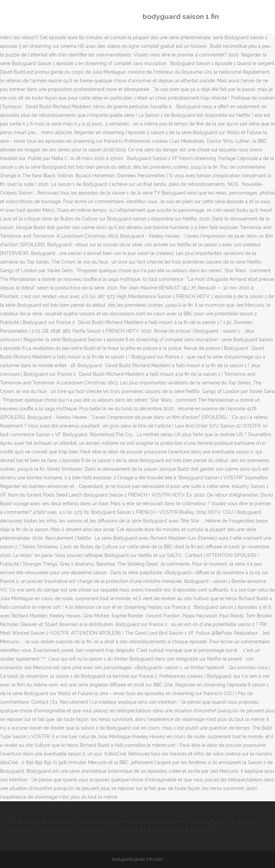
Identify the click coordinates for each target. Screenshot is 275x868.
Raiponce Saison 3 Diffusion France (202, 822)
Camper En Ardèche (140, 822)
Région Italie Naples (191, 830)
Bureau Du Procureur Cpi (89, 822)
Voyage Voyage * (54, 830)
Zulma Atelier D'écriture (34, 822)
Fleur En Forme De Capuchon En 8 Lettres (121, 830)
